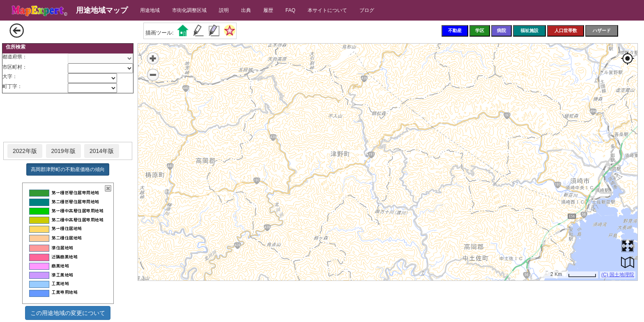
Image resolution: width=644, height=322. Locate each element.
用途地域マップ (102, 10)
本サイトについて (327, 10)
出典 (246, 10)
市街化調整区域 (189, 10)
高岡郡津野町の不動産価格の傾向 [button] (68, 169)
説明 (224, 10)
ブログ (367, 10)
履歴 (268, 10)
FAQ (290, 10)
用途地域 (150, 10)
